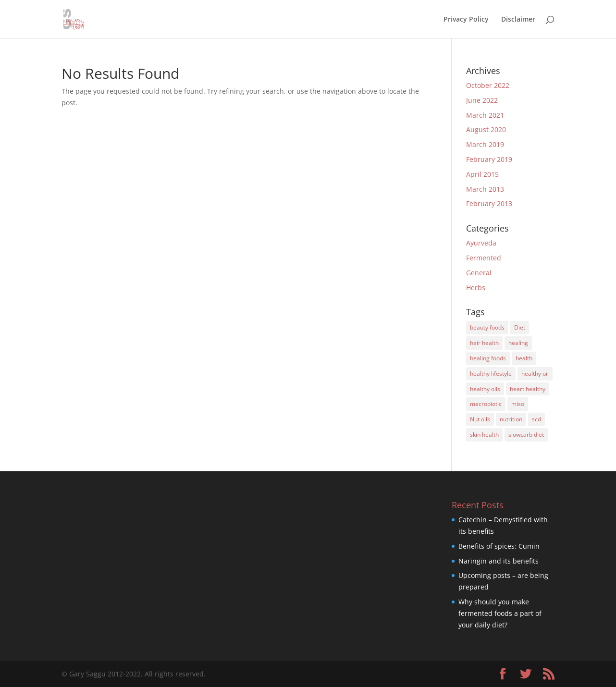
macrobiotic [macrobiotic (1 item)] (486, 404)
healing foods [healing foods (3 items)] (488, 358)
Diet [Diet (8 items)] (520, 327)
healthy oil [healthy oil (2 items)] (535, 374)
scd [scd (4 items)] (536, 419)
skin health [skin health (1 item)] (484, 435)
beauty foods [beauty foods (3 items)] (487, 327)
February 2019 (489, 159)
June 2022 (482, 100)
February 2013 (489, 203)
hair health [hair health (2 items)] (484, 343)
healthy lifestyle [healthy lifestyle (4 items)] (491, 374)
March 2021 (485, 115)
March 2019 (485, 144)
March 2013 (485, 189)
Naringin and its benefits (499, 561)
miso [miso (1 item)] (518, 404)
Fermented (484, 258)
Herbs (476, 288)
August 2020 (486, 129)
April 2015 (482, 174)
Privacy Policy (466, 20)
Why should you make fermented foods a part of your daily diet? (500, 613)
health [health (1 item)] (524, 358)
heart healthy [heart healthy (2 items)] (528, 389)
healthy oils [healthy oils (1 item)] (485, 389)
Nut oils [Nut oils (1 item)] (480, 419)
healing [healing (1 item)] (518, 343)
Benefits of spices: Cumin (499, 546)
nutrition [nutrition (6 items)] (511, 419)
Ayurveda (481, 243)
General (479, 273)
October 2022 (488, 85)
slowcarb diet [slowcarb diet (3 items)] (526, 435)
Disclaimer (518, 20)
